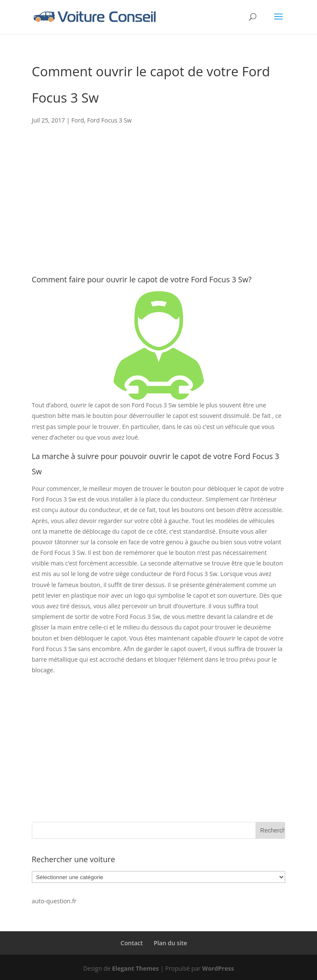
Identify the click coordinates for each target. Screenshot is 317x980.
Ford (78, 120)
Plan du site (170, 943)
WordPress (218, 968)
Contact (132, 943)
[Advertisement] (159, 212)
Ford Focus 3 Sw (109, 120)
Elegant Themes (135, 968)
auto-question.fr (54, 901)
